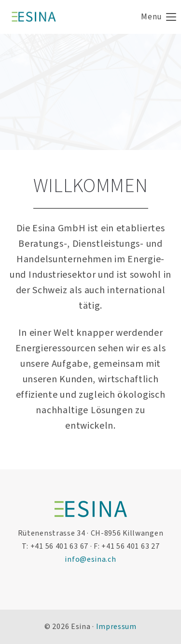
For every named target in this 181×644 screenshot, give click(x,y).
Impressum (116, 627)
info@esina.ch (90, 559)
